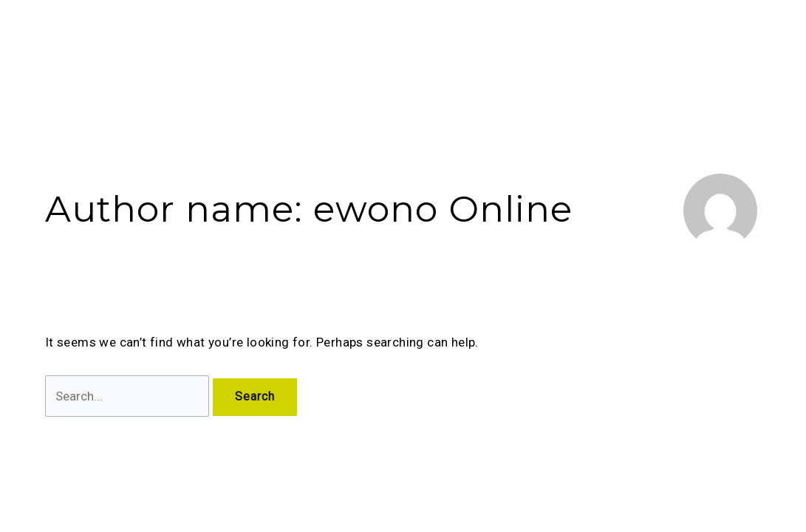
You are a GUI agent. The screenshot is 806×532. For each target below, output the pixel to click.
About (330, 41)
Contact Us (570, 41)
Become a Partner (665, 41)
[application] (346, 41)
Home (273, 41)
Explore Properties (426, 41)
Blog (512, 41)
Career (749, 41)
